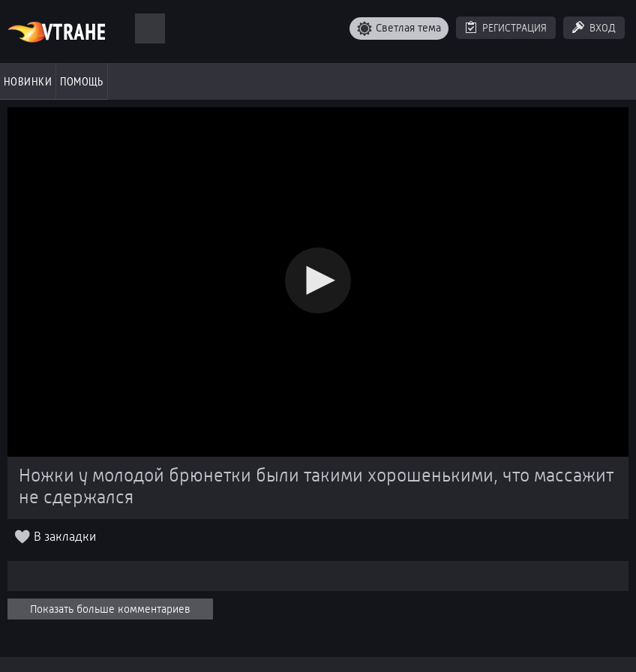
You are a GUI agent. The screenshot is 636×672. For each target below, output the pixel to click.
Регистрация (514, 28)
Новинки (28, 81)
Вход (603, 28)
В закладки (65, 537)
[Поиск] (150, 28)
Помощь (82, 81)
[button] (318, 280)
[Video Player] (318, 282)
